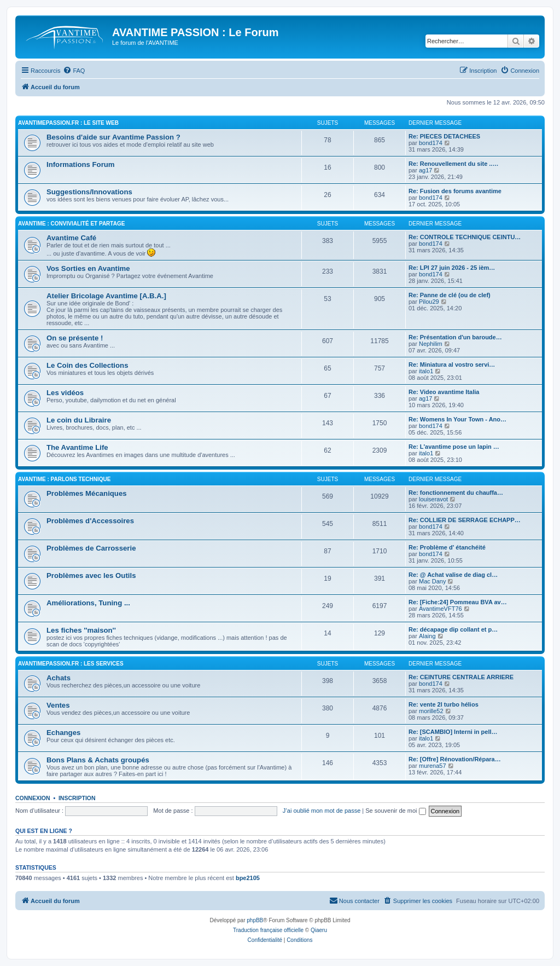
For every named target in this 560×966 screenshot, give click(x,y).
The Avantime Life (77, 447)
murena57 (433, 766)
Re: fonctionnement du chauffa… (456, 493)
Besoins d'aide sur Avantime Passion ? (113, 137)
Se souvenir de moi (395, 811)
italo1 (426, 371)
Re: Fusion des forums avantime (455, 191)
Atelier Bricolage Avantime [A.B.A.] (106, 296)
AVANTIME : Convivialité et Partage (71, 224)
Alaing (427, 636)
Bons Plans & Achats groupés (98, 760)
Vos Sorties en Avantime (88, 268)
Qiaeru (319, 930)
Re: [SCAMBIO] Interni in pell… (453, 732)
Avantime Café (71, 238)
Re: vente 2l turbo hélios (444, 704)
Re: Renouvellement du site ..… (453, 164)
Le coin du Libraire (79, 420)
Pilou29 (429, 302)
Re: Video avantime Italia (444, 392)
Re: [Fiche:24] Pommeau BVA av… (458, 602)
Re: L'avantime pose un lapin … (454, 447)
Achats (59, 678)
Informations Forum (81, 164)
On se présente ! (75, 338)
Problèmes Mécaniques (87, 493)
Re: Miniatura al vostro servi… (452, 365)
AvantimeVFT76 (441, 609)
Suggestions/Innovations (89, 192)
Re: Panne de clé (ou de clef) (450, 295)
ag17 (425, 170)
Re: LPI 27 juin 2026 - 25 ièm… (452, 268)
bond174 (431, 143)
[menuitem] (74, 71)
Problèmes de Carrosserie (91, 548)
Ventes (58, 705)
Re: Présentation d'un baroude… (455, 337)
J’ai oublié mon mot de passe (322, 811)
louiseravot (433, 499)
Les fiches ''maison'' (81, 630)
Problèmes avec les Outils (91, 575)
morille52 (431, 711)
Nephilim (431, 344)
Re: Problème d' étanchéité (447, 547)
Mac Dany (433, 581)
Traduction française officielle (268, 930)
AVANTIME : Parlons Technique (64, 479)
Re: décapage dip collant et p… (453, 629)
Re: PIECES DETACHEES (444, 136)
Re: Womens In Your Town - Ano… (457, 419)
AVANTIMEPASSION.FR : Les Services (71, 664)
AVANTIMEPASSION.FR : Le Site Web (68, 123)
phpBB (255, 920)
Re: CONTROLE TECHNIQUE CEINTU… (465, 237)
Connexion (33, 798)
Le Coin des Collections (87, 365)
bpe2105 (248, 878)
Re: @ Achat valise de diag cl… (453, 575)
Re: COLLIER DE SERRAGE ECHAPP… (465, 520)
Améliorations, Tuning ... (88, 603)
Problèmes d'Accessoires (90, 521)
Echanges (63, 733)
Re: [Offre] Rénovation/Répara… (455, 759)
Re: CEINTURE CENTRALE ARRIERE (461, 677)
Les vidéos (65, 393)
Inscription (77, 798)
